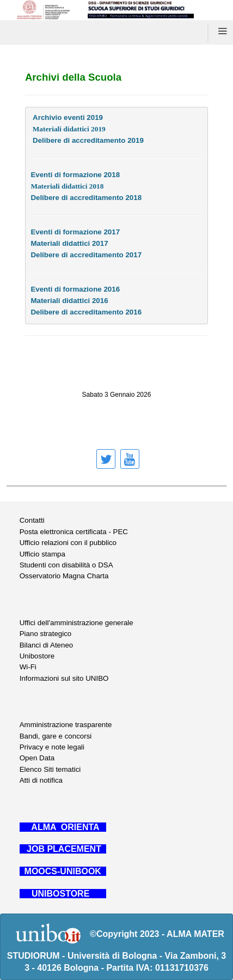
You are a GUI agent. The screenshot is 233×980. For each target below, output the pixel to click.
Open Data (37, 758)
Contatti (32, 520)
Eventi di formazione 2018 (75, 175)
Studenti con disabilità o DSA (66, 565)
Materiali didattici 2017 (69, 243)
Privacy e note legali (52, 747)
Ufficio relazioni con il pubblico (68, 543)
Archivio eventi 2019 (68, 117)
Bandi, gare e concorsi (56, 736)
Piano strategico (46, 634)
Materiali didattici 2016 (69, 301)
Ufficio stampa (42, 554)
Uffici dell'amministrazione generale (76, 623)
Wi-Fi (28, 667)
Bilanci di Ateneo (47, 645)
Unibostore (37, 656)
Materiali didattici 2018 (67, 186)
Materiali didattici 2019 (68, 129)
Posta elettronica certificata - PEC (74, 532)
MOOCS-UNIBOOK (63, 871)
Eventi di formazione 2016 (75, 289)
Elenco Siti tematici (50, 769)
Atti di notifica (41, 780)
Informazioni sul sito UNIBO (64, 678)
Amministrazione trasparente (66, 725)
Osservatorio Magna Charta (64, 576)
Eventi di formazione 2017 (75, 232)
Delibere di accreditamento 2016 (86, 312)
